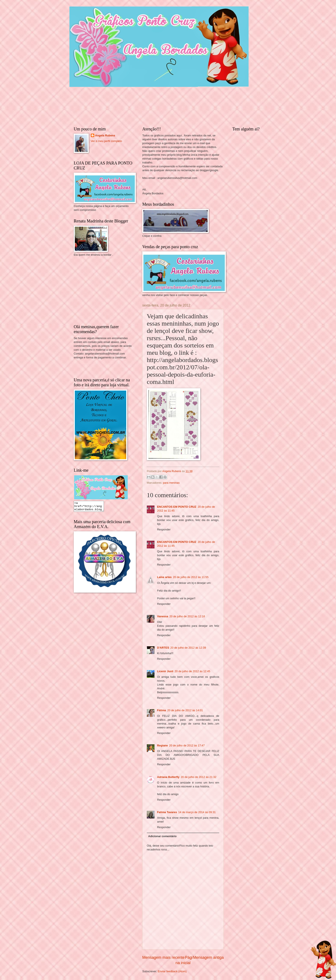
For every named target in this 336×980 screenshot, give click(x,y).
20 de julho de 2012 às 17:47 (187, 745)
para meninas (171, 483)
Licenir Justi (165, 671)
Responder (164, 529)
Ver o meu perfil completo (106, 141)
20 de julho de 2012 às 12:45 (192, 671)
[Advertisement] (106, 290)
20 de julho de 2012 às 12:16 (187, 616)
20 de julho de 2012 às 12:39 (188, 648)
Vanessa (163, 616)
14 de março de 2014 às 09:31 (197, 812)
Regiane (162, 745)
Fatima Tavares (167, 812)
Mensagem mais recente (163, 957)
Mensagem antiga (208, 957)
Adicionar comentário (162, 836)
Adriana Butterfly (168, 777)
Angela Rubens (105, 135)
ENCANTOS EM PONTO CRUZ (177, 507)
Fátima (162, 710)
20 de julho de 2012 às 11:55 (191, 577)
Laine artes (164, 577)
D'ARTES (163, 648)
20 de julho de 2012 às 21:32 (198, 777)
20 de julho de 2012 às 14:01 (185, 710)
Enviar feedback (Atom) (172, 971)
